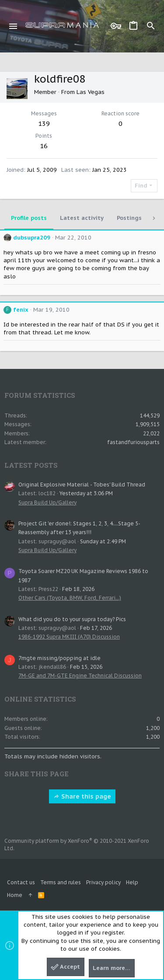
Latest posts (31, 465)
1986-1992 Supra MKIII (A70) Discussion (69, 637)
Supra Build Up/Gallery (47, 502)
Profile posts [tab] (29, 218)
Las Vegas (91, 92)
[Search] (151, 26)
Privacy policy (103, 882)
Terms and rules (61, 882)
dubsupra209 (32, 238)
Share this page (82, 796)
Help (132, 882)
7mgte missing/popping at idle (59, 658)
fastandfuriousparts (133, 442)
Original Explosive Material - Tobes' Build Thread (82, 485)
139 (44, 123)
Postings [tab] (129, 218)
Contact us (21, 882)
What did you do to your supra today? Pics (72, 619)
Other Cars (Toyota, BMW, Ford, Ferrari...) (70, 598)
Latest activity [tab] (82, 218)
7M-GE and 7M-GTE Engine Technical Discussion (80, 676)
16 (44, 146)
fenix (21, 310)
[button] (13, 26)
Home (15, 895)
